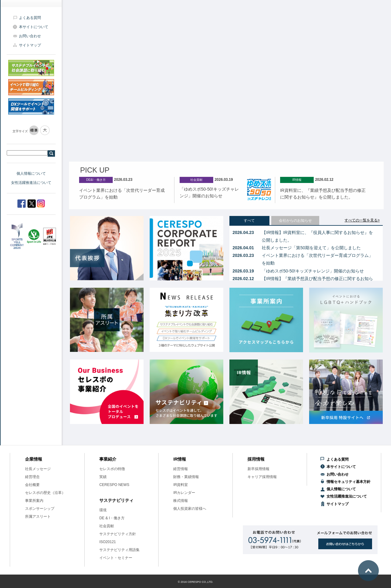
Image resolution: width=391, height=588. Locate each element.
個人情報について (31, 173)
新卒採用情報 (258, 469)
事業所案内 (34, 501)
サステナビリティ (116, 500)
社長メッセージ (38, 469)
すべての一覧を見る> (362, 220)
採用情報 (256, 459)
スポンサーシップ (40, 509)
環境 (103, 510)
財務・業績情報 (186, 477)
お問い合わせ (30, 36)
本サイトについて (34, 27)
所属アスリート (38, 517)
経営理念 (32, 477)
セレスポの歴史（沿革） (45, 493)
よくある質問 (30, 18)
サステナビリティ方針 (118, 534)
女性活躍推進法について (31, 183)
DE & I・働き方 (112, 518)
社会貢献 (107, 526)
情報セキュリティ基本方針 (349, 482)
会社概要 (32, 485)
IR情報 (180, 459)
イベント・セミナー (116, 558)
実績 (103, 477)
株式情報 (181, 501)
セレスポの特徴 (112, 469)
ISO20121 (108, 542)
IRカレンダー (184, 493)
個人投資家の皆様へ (190, 509)
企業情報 (34, 459)
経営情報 (181, 469)
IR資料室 (181, 485)
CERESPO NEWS (114, 485)
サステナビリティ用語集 (119, 550)
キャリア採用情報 (262, 477)
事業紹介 (108, 459)
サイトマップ (30, 45)
